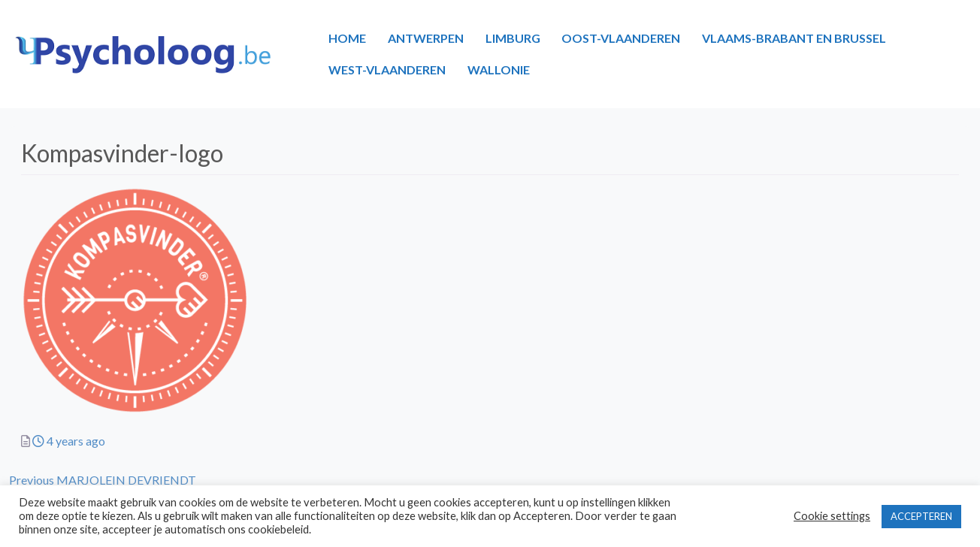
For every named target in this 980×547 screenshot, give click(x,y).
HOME (347, 38)
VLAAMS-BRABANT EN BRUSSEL (794, 38)
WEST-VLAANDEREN (387, 70)
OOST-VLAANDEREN (621, 38)
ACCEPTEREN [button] (921, 516)
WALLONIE (499, 70)
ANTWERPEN (426, 38)
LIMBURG (513, 38)
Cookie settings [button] (832, 516)
